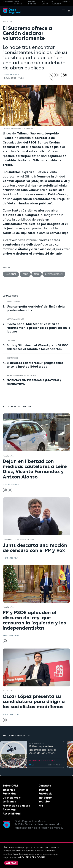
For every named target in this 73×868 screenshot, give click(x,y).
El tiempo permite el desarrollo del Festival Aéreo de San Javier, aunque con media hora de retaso (44, 750)
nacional (8, 21)
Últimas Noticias (32, 3)
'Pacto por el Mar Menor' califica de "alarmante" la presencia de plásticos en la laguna (39, 328)
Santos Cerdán (54, 274)
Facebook (45, 794)
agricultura (13, 302)
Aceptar (11, 863)
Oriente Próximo (18, 3)
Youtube (44, 801)
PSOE (25, 274)
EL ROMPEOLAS (37, 743)
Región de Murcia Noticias (22, 376)
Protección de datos (16, 806)
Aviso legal (10, 809)
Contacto (45, 786)
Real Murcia (45, 3)
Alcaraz (66, 2)
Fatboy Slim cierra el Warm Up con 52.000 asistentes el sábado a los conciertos (38, 347)
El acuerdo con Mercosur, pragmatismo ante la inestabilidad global (35, 365)
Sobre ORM (10, 786)
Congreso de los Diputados (18, 540)
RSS (41, 806)
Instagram (45, 798)
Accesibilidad (12, 814)
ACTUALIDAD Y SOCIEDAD (42, 760)
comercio (12, 358)
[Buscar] (68, 11)
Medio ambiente (15, 319)
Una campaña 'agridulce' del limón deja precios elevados (36, 308)
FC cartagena (56, 3)
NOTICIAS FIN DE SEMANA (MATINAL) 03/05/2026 (34, 382)
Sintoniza (9, 790)
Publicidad (10, 794)
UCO (37, 274)
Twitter (43, 790)
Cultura (11, 340)
